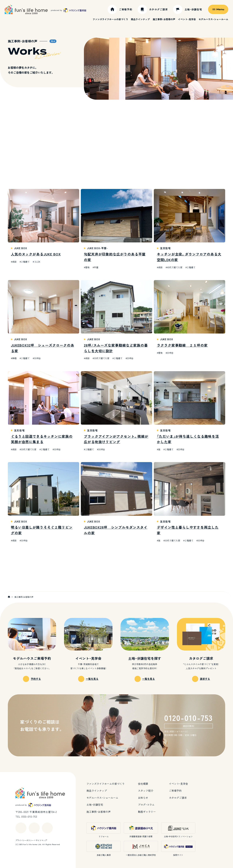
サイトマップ (41, 840)
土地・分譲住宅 (95, 805)
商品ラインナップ (140, 19)
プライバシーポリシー (25, 840)
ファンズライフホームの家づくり (110, 19)
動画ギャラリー (147, 812)
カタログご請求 (178, 798)
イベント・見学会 (187, 19)
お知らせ (143, 798)
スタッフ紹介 (146, 791)
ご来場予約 (175, 791)
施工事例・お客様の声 (164, 19)
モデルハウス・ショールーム (213, 19)
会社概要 (143, 784)
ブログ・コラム (146, 805)
